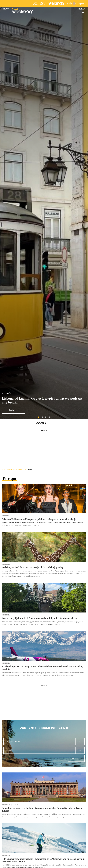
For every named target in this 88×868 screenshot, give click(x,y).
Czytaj (12, 432)
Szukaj (75, 780)
